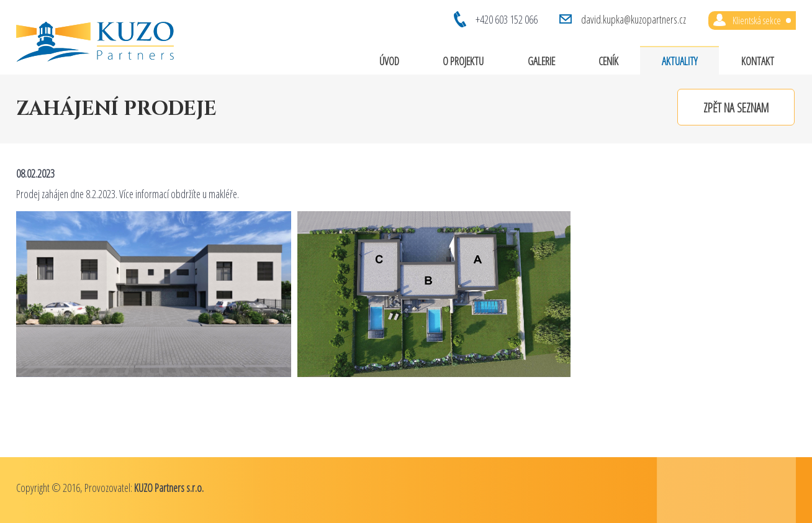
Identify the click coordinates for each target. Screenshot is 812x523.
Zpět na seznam (736, 108)
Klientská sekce (762, 20)
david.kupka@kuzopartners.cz (634, 19)
